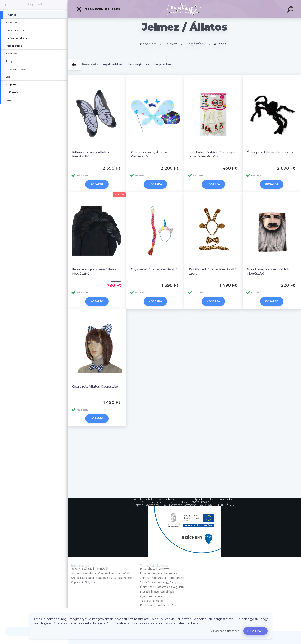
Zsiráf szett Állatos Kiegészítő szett (213, 271)
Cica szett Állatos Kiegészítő (95, 386)
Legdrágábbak (138, 64)
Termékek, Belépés (98, 9)
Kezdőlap (148, 44)
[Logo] (184, 9)
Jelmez (171, 44)
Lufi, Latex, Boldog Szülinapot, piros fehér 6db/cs (213, 154)
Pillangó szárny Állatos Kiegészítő (91, 154)
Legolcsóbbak (112, 64)
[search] (291, 10)
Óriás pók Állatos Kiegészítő (270, 152)
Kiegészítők (34, 4)
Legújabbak (163, 64)
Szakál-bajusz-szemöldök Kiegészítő (268, 271)
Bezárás (255, 631)
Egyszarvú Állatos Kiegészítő (154, 269)
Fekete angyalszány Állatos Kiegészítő (94, 271)
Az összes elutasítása (225, 631)
